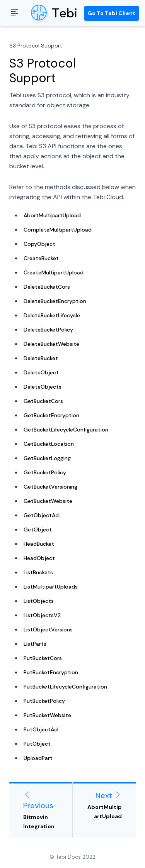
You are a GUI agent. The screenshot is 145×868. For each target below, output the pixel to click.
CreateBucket (41, 258)
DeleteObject (41, 372)
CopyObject (39, 244)
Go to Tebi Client (112, 13)
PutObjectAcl (41, 729)
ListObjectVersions (48, 629)
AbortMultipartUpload (52, 215)
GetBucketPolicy (45, 472)
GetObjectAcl (42, 515)
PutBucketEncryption (51, 672)
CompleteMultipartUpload (58, 230)
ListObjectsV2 (42, 615)
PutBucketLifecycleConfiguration (65, 687)
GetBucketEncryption (51, 415)
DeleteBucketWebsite (51, 344)
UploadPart (38, 758)
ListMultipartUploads (51, 587)
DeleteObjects (43, 387)
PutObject (37, 744)
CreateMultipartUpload (54, 272)
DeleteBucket (41, 358)
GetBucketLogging (47, 458)
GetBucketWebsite (48, 501)
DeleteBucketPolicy (48, 330)
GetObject (38, 530)
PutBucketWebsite (47, 715)
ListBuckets (38, 572)
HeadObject (39, 558)
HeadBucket (39, 544)
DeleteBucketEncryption (55, 301)
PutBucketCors (43, 658)
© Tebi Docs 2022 (72, 857)
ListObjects (39, 601)
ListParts (35, 644)
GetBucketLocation (49, 444)
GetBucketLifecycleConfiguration (66, 430)
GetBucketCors (43, 401)
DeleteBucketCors (47, 287)
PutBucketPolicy (44, 701)
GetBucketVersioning (50, 487)
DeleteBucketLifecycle (52, 315)
